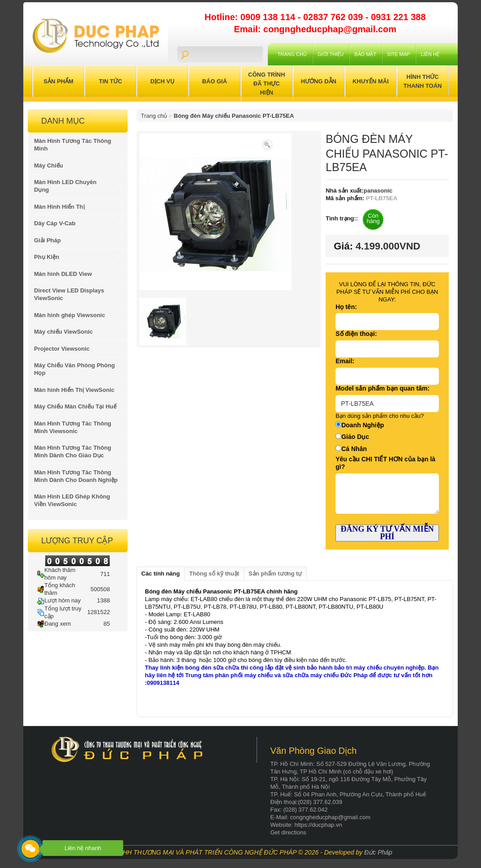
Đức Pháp (378, 852)
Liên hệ (430, 54)
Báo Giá (215, 81)
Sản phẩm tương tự (275, 574)
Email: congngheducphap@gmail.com (315, 29)
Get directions (288, 832)
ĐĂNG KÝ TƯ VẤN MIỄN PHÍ (387, 533)
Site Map (398, 54)
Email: (345, 361)
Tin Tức (111, 81)
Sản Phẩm (58, 81)
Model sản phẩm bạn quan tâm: (382, 388)
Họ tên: (346, 307)
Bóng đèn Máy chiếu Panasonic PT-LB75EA (234, 116)
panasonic (378, 191)
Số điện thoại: (356, 334)
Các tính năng (161, 574)
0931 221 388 (398, 17)
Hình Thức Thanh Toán (423, 81)
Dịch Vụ (163, 81)
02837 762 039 (334, 17)
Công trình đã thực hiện (266, 84)
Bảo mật (365, 54)
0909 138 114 (269, 17)
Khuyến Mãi (371, 81)
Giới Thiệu (331, 54)
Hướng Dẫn (319, 81)
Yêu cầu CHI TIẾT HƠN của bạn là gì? (385, 463)
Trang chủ (292, 54)
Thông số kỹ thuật (214, 574)
